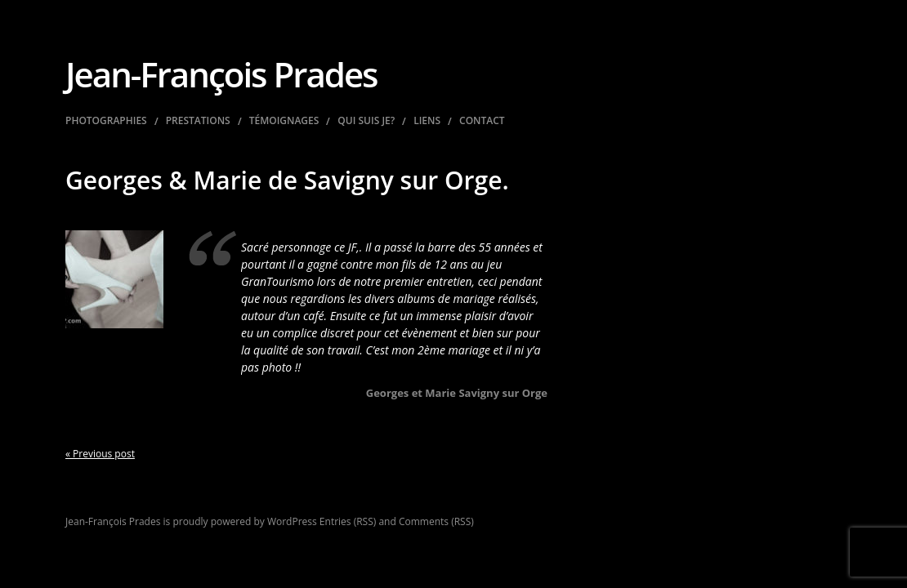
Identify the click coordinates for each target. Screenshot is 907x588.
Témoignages (284, 121)
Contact (482, 121)
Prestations (198, 121)
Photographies (106, 121)
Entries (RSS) (348, 521)
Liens (427, 121)
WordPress (292, 521)
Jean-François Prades (221, 74)
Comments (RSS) (436, 521)
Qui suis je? (366, 121)
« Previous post (100, 454)
